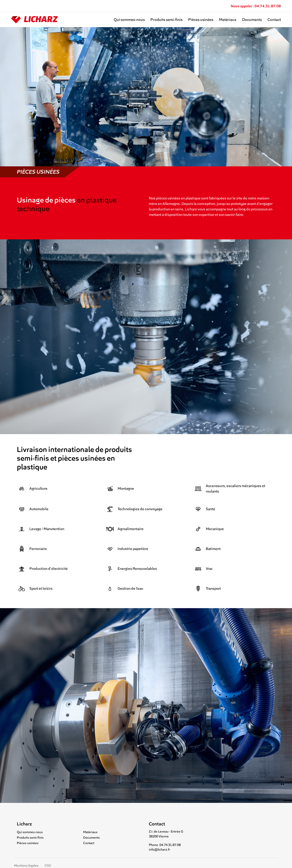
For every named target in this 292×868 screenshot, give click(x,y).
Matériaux (228, 20)
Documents (252, 20)
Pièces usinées (201, 20)
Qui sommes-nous (129, 20)
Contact (274, 20)
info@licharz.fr (159, 850)
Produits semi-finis (166, 20)
